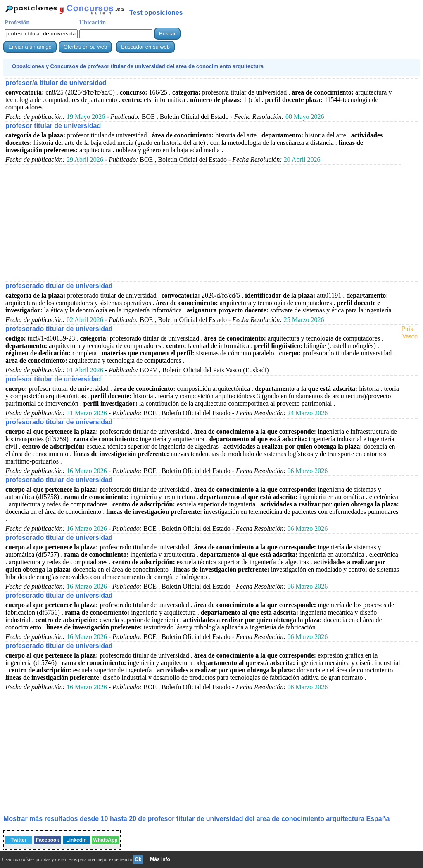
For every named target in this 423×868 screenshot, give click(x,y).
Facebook (48, 840)
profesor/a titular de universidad (56, 83)
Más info (160, 859)
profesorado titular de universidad (59, 286)
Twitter (19, 840)
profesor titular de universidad (53, 126)
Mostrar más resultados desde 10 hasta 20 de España (196, 819)
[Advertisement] (202, 223)
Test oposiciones (156, 13)
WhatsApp (105, 840)
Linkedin (76, 840)
